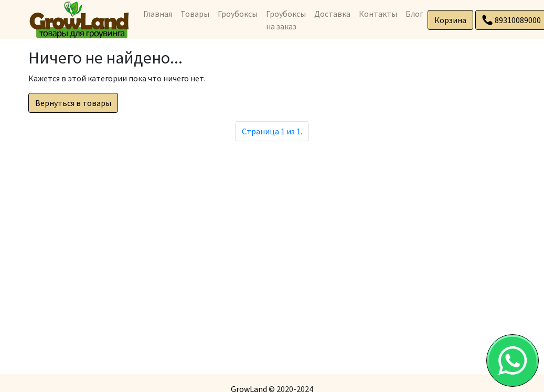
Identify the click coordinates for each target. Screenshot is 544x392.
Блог (414, 14)
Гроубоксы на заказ (286, 20)
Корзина (450, 20)
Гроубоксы (238, 14)
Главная (158, 14)
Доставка (332, 14)
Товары (195, 14)
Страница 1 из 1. (272, 131)
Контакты (378, 14)
